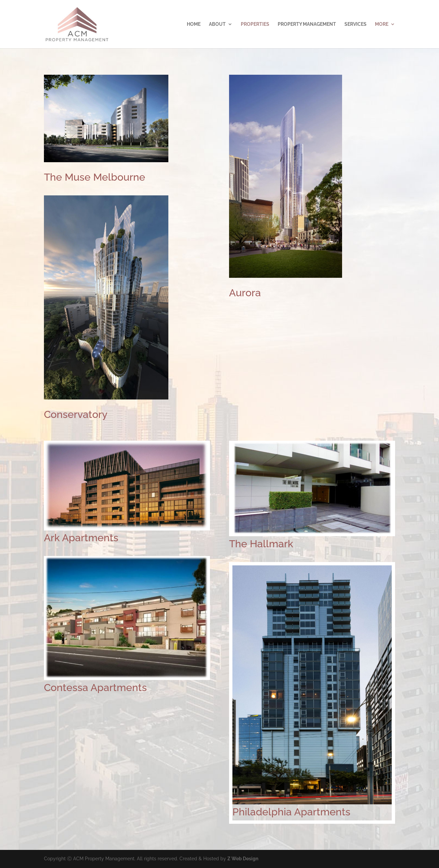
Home (194, 24)
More (382, 24)
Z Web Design (243, 859)
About (217, 24)
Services (355, 24)
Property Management (307, 24)
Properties (255, 24)
